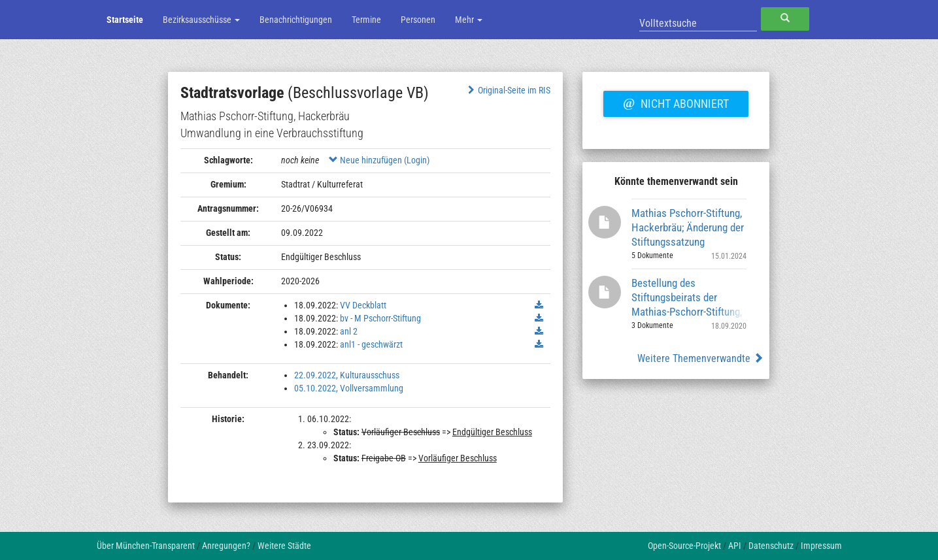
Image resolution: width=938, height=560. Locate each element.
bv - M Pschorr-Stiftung (380, 318)
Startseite (125, 20)
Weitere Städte (284, 546)
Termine (366, 20)
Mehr (469, 20)
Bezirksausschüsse (201, 20)
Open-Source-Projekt (684, 546)
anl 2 (349, 331)
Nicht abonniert (676, 102)
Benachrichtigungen (296, 20)
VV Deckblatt (363, 305)
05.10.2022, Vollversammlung (349, 388)
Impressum (821, 546)
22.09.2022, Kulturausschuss (347, 375)
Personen (418, 20)
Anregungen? (226, 546)
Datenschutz (771, 546)
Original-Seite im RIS (508, 90)
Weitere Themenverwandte (700, 358)
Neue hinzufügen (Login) (379, 160)
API (735, 546)
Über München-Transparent (146, 546)
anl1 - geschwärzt (371, 344)
